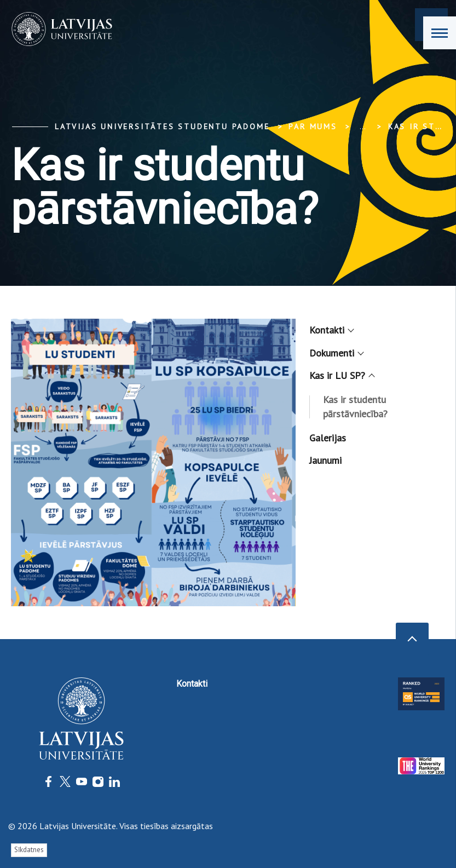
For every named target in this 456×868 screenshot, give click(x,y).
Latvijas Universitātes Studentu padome (162, 127)
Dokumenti (336, 353)
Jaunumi (325, 460)
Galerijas (328, 438)
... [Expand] (363, 127)
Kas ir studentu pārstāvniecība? (355, 407)
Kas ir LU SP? (341, 375)
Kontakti (331, 330)
